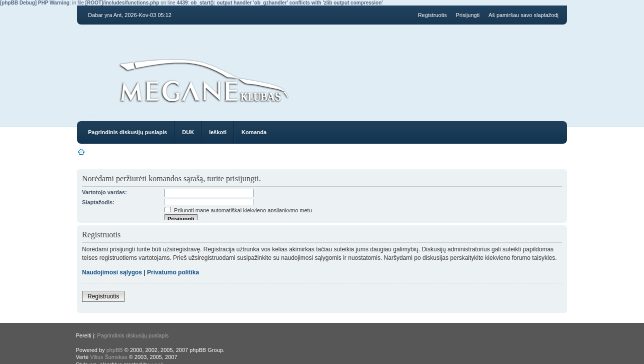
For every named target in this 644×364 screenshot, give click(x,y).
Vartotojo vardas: (104, 192)
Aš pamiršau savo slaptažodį (523, 15)
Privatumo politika (173, 272)
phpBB (115, 350)
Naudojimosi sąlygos (112, 272)
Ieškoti (218, 132)
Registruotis (432, 15)
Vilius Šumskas (108, 357)
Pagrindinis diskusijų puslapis (127, 132)
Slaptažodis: (98, 202)
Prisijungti (468, 15)
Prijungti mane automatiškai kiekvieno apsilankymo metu (238, 210)
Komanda (254, 132)
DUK (188, 132)
